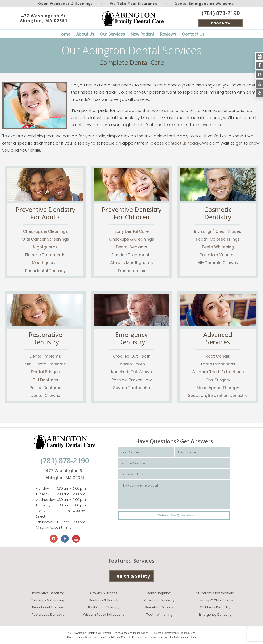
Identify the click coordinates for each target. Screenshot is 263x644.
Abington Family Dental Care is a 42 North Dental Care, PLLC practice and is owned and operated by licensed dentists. (132, 637)
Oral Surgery (218, 380)
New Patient (143, 34)
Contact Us (193, 34)
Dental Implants (45, 356)
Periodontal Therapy (45, 271)
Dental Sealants (131, 247)
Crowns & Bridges (104, 593)
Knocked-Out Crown (131, 372)
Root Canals (218, 356)
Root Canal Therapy (104, 607)
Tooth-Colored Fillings (218, 239)
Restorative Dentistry (48, 615)
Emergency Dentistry (215, 615)
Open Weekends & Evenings (65, 4)
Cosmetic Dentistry (159, 600)
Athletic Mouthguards (131, 263)
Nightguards (45, 247)
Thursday (43, 505)
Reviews (168, 34)
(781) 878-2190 (221, 13)
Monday (42, 489)
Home (64, 34)
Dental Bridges (45, 372)
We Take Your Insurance (134, 4)
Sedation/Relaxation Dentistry (218, 395)
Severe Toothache (131, 388)
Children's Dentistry (215, 607)
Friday (41, 511)
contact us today (183, 143)
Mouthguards (45, 263)
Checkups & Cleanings (45, 231)
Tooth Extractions (218, 364)
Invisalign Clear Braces (218, 231)
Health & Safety (131, 576)
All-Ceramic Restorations (215, 593)
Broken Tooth (132, 364)
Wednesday (45, 500)
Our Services (113, 34)
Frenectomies (131, 271)
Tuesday (43, 494)
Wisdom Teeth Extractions (218, 372)
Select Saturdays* (45, 519)
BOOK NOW (221, 23)
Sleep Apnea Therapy (218, 388)
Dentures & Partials (104, 600)
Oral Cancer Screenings (45, 239)
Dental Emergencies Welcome (204, 4)
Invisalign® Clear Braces (215, 600)
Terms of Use (188, 633)
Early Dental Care (132, 231)
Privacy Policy (171, 633)
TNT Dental (155, 633)
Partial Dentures (45, 388)
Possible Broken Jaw (132, 380)
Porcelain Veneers (218, 255)
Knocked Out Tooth (132, 356)
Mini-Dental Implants (45, 364)
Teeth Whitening (218, 247)
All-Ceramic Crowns (218, 263)
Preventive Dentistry (48, 593)
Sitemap (106, 633)
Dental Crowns (45, 395)
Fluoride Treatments (45, 255)
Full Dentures (45, 380)
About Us (85, 34)
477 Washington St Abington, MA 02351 (44, 18)
